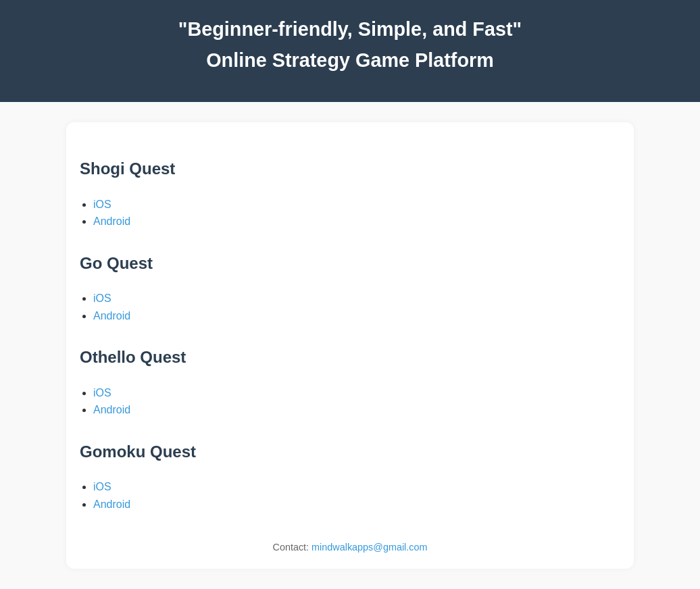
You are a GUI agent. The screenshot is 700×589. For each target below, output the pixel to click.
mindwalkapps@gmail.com (369, 547)
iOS (102, 204)
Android (112, 221)
